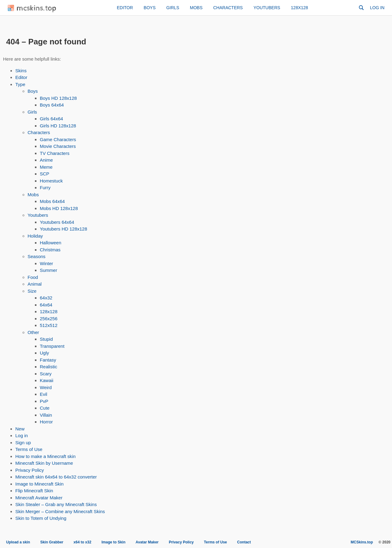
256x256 (49, 319)
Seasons (36, 256)
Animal (35, 284)
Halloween (51, 243)
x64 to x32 (82, 542)
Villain (46, 415)
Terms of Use (29, 449)
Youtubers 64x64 (57, 222)
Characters (228, 8)
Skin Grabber (52, 542)
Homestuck (51, 181)
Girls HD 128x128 (58, 126)
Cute (45, 408)
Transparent (52, 346)
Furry (45, 188)
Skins (21, 71)
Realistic (49, 367)
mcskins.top (32, 8)
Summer (49, 270)
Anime (46, 160)
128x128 (300, 8)
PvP (44, 401)
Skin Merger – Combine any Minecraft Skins (60, 511)
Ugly (44, 353)
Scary (46, 374)
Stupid (46, 339)
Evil (43, 394)
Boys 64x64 (52, 105)
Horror (46, 422)
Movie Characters (58, 146)
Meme (46, 167)
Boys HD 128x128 (58, 98)
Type (20, 84)
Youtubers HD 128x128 (64, 229)
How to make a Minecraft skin (45, 456)
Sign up (23, 443)
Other (33, 332)
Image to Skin (113, 542)
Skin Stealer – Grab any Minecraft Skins (56, 504)
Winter (46, 263)
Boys (150, 8)
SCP (45, 174)
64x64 (46, 305)
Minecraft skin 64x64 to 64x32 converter (56, 477)
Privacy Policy (30, 470)
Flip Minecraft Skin (34, 491)
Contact (244, 542)
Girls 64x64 (51, 119)
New (20, 429)
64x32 (46, 298)
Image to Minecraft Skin (40, 484)
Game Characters (58, 139)
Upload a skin (18, 542)
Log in (377, 8)
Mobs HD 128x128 (59, 208)
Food (33, 277)
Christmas (50, 250)
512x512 (49, 325)
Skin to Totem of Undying (41, 518)
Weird (46, 387)
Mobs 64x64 (52, 201)
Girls (173, 8)
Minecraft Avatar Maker (39, 498)
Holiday (35, 236)
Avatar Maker (147, 542)
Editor (125, 8)
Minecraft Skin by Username (44, 463)
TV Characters (55, 153)
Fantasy (48, 360)
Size (32, 291)
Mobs (196, 8)
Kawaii (47, 380)
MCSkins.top (362, 542)
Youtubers (267, 8)
